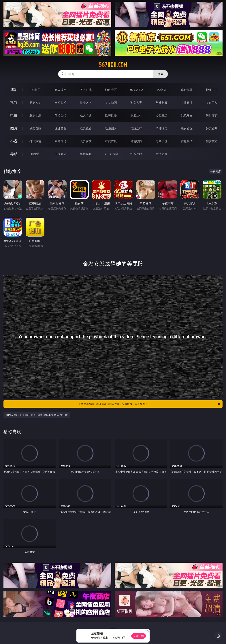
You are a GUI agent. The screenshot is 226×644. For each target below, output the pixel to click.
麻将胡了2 (136, 90)
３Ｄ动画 (111, 103)
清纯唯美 (161, 128)
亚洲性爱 (35, 115)
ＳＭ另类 (212, 103)
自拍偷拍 (61, 103)
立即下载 (139, 636)
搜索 (161, 74)
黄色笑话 (187, 141)
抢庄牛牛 (212, 90)
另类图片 (212, 128)
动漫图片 (111, 128)
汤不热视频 (111, 154)
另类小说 (161, 141)
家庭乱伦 (61, 141)
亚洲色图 (61, 128)
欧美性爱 (111, 115)
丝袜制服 (161, 103)
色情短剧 (161, 154)
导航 (14, 154)
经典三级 (161, 115)
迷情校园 (136, 141)
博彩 (14, 90)
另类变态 (212, 115)
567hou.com (113, 65)
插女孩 (35, 154)
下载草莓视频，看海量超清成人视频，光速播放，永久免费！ (150, 404)
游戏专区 (111, 90)
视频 (14, 103)
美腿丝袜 (136, 128)
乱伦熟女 (187, 115)
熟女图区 (187, 128)
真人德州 (61, 90)
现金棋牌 (187, 90)
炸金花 (161, 90)
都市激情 (35, 141)
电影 (14, 115)
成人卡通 (86, 115)
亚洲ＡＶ (35, 103)
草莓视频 (86, 154)
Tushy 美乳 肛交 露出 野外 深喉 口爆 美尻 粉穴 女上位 (37, 415)
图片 (14, 128)
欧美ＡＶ (86, 103)
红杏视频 (136, 154)
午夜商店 (61, 154)
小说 (14, 141)
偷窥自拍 (35, 128)
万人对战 (86, 90)
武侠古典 (111, 141)
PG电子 (35, 90)
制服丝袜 (136, 115)
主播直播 (187, 103)
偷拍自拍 (61, 115)
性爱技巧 (212, 141)
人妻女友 (86, 141)
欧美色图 (86, 128)
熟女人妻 (136, 103)
